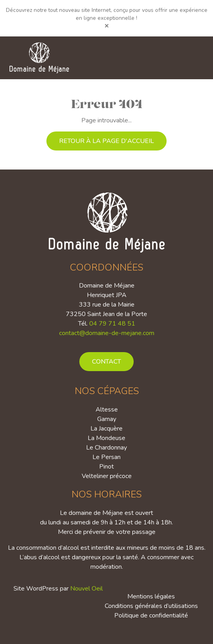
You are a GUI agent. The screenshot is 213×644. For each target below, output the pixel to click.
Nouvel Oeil (86, 589)
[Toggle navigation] (193, 58)
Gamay (107, 419)
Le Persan (106, 457)
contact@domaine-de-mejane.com (107, 333)
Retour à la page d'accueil (106, 141)
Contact (106, 362)
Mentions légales (151, 596)
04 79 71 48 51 (112, 324)
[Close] (107, 26)
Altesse (107, 410)
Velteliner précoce (107, 476)
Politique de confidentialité (151, 615)
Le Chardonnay (106, 448)
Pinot (106, 467)
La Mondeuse (106, 438)
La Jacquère (106, 429)
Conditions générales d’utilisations (151, 606)
